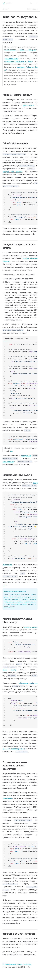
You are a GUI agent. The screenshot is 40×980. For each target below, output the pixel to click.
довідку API (26, 455)
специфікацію (8, 461)
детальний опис (11, 58)
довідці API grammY (12, 172)
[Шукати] (31, 3)
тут (11, 451)
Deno (28, 338)
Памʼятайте (7, 565)
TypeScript (9, 338)
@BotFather (28, 105)
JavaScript (19, 338)
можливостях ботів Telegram (20, 50)
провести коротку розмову (14, 749)
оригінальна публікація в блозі (18, 61)
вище (35, 483)
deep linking (9, 670)
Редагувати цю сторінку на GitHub (17, 964)
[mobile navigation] (37, 3)
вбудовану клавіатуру (28, 683)
